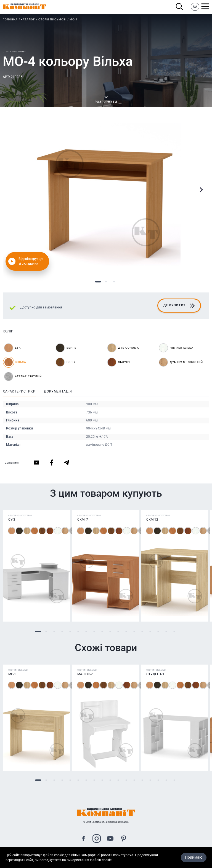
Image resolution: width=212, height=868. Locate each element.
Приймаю (194, 857)
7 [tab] (86, 631)
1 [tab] (98, 282)
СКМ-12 (152, 520)
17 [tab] (166, 631)
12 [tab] (126, 631)
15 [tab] (150, 631)
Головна (10, 19)
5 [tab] (70, 631)
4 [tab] (62, 631)
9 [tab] (102, 631)
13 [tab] (134, 631)
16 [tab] (158, 631)
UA (195, 7)
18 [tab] (174, 631)
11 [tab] (118, 631)
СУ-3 (12, 520)
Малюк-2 (85, 674)
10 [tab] (110, 631)
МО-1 (12, 674)
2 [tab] (106, 282)
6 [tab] (78, 631)
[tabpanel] (106, 198)
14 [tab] (142, 631)
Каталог (28, 19)
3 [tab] (114, 282)
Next (201, 190)
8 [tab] (94, 631)
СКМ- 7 (83, 520)
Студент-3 (155, 674)
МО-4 (74, 19)
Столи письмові (52, 19)
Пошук (180, 7)
